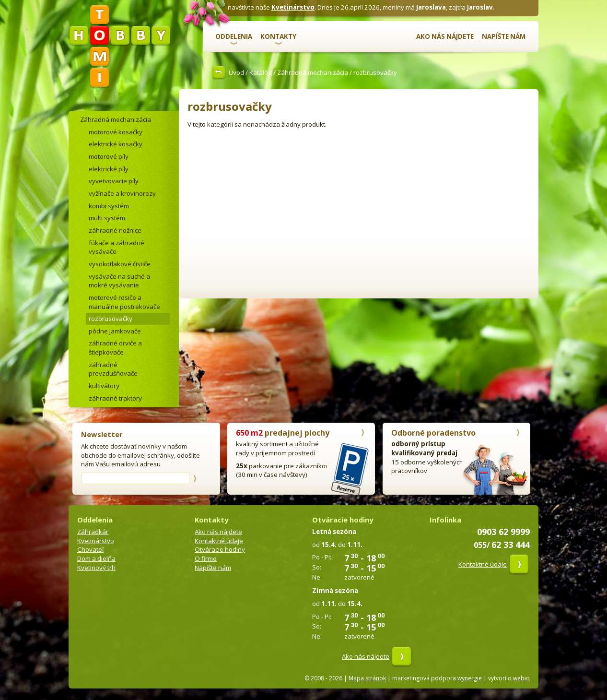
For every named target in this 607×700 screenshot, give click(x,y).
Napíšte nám (504, 36)
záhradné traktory (115, 398)
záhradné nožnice (115, 230)
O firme (206, 558)
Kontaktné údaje (219, 541)
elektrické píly (109, 169)
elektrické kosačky (116, 144)
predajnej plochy (283, 433)
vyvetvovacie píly (114, 181)
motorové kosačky (116, 132)
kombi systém (109, 206)
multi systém (107, 218)
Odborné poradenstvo (433, 433)
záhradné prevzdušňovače (113, 369)
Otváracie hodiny (220, 549)
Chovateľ (90, 549)
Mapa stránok (367, 678)
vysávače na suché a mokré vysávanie (119, 281)
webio (521, 678)
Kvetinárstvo (293, 7)
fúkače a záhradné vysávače (117, 247)
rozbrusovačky (111, 319)
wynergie (470, 678)
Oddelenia (234, 36)
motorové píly (109, 156)
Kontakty (278, 36)
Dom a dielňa (96, 558)
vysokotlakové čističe (120, 264)
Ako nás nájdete (445, 36)
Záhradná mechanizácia (313, 72)
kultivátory (104, 386)
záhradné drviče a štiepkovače (115, 348)
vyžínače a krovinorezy (122, 193)
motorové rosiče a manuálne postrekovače (124, 302)
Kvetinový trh (96, 568)
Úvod (236, 72)
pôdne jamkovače (115, 331)
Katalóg (261, 72)
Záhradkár (93, 532)
